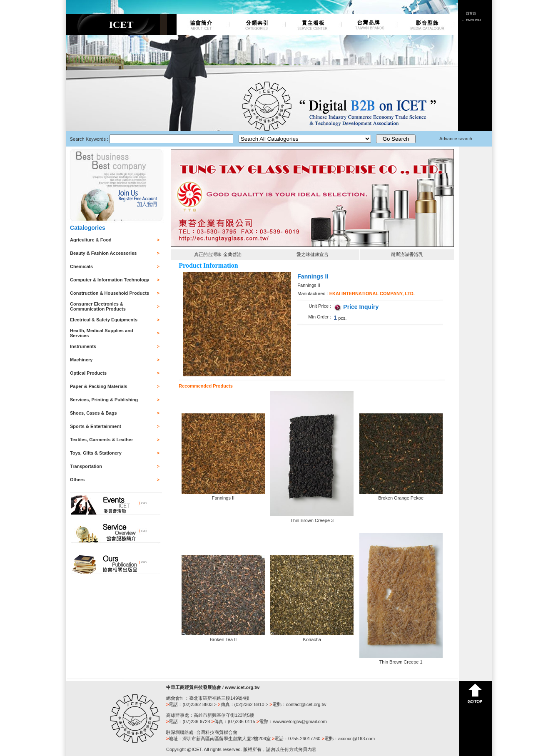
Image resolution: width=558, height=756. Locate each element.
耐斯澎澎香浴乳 (407, 254)
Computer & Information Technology (110, 280)
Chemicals (81, 266)
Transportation (86, 466)
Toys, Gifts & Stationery (96, 453)
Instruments (83, 346)
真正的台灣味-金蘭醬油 (218, 254)
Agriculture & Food (91, 240)
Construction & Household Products (110, 293)
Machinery (81, 360)
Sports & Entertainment (96, 426)
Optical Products (88, 373)
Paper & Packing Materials (99, 386)
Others (77, 480)
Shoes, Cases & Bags (93, 413)
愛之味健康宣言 (313, 254)
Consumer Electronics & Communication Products (98, 306)
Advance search (456, 139)
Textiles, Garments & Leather (101, 440)
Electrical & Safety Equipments (104, 320)
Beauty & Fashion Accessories (103, 253)
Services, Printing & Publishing (104, 400)
